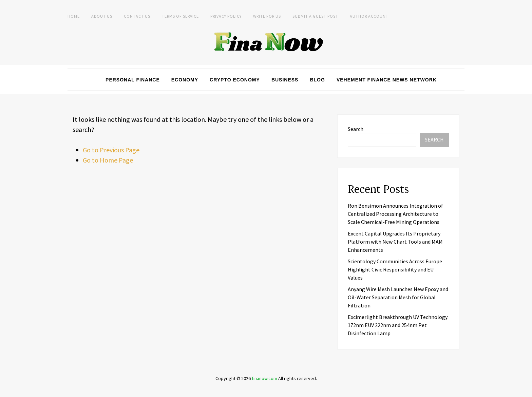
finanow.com (264, 378)
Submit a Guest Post (315, 16)
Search (356, 129)
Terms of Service (180, 16)
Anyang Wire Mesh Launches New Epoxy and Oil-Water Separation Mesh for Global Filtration (398, 297)
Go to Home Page (108, 160)
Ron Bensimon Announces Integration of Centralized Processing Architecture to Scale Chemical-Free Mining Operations (395, 214)
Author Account (369, 16)
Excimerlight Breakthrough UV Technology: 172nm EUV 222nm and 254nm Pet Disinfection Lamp (398, 325)
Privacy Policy (226, 16)
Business (285, 80)
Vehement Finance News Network (387, 80)
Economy (185, 80)
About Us (102, 16)
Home (74, 16)
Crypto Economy (235, 80)
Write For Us (267, 16)
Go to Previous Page (111, 150)
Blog (317, 80)
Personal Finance (133, 80)
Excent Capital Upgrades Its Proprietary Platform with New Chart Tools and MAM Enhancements (395, 242)
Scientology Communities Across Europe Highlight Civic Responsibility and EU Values (395, 269)
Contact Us (137, 16)
